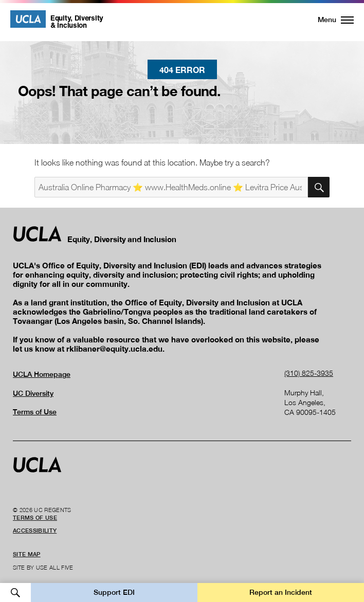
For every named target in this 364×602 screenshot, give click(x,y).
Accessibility (35, 531)
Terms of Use (35, 412)
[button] (330, 20)
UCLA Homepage (42, 374)
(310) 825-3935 (309, 373)
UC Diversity (33, 393)
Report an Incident (281, 592)
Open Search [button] (15, 592)
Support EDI (114, 592)
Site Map (27, 554)
